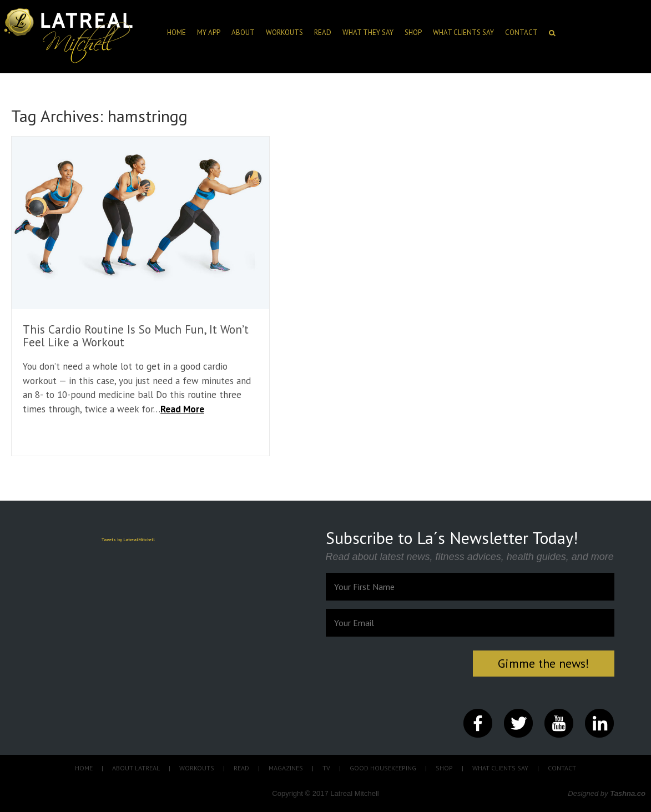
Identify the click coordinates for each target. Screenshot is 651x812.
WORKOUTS (197, 768)
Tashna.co (628, 793)
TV (326, 768)
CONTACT (521, 32)
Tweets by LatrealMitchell (128, 539)
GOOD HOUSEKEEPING (383, 768)
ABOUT (243, 32)
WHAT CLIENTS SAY (500, 768)
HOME (176, 32)
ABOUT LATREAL (136, 768)
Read (323, 32)
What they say (368, 32)
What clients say (463, 32)
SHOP (413, 32)
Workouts (284, 32)
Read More (182, 409)
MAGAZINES (286, 768)
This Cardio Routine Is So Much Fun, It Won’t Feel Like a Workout (136, 336)
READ (241, 768)
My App (209, 32)
